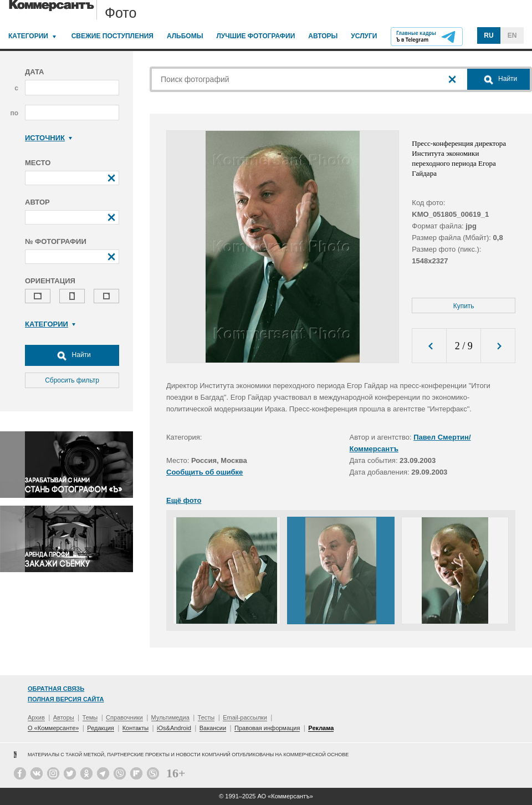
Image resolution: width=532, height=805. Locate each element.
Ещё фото (184, 500)
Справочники (124, 717)
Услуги (364, 36)
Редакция (100, 728)
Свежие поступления (112, 36)
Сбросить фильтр (72, 380)
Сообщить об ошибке (204, 472)
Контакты (136, 728)
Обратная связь (56, 689)
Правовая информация (267, 728)
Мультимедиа (170, 717)
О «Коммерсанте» (53, 728)
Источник (48, 138)
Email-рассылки (245, 717)
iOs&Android (174, 728)
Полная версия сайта (66, 699)
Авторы (323, 36)
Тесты (206, 717)
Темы (90, 717)
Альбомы (185, 36)
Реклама (321, 728)
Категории (28, 36)
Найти (72, 355)
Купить (464, 306)
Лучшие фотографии (255, 36)
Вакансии (213, 728)
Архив (36, 717)
